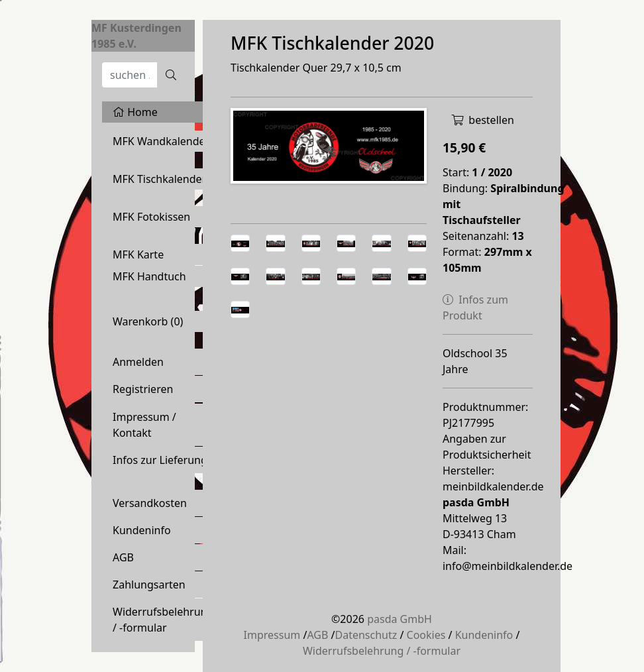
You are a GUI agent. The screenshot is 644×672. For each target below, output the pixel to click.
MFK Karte (138, 254)
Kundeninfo (142, 530)
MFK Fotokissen (151, 217)
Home (135, 112)
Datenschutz (366, 635)
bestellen (483, 120)
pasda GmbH (400, 619)
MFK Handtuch (149, 276)
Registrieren (143, 389)
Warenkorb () (148, 321)
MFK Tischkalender (159, 179)
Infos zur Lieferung (160, 460)
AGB (123, 557)
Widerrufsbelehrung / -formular (163, 620)
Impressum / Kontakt (144, 425)
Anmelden (138, 362)
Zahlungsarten (149, 585)
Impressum (272, 635)
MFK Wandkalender (161, 141)
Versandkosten (150, 503)
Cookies (426, 635)
